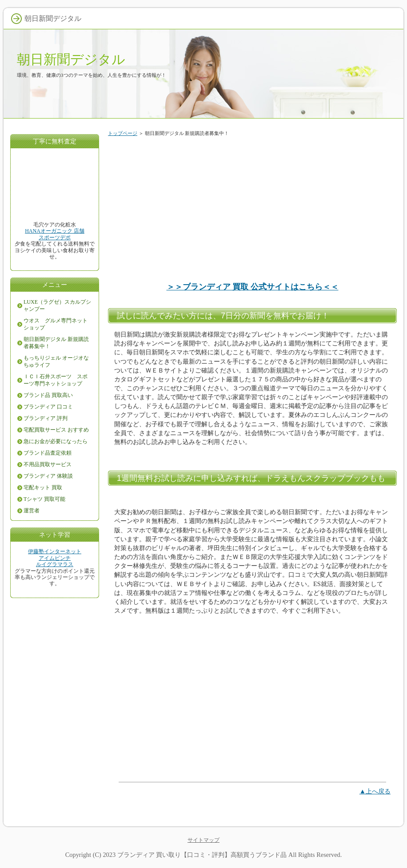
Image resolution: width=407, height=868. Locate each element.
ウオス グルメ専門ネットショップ (56, 324)
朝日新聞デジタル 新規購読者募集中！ (56, 343)
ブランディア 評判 (46, 418)
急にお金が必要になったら (56, 441)
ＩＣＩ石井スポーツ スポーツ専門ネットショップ (56, 380)
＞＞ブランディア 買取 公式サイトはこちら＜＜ (253, 287)
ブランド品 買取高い (48, 395)
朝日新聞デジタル (71, 59)
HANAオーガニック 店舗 (55, 231)
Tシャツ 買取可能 (44, 499)
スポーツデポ (55, 238)
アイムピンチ (55, 558)
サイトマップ (203, 840)
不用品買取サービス (48, 464)
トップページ (123, 133)
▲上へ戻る (375, 791)
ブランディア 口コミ (48, 407)
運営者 (32, 511)
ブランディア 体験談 (48, 476)
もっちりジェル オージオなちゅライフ (56, 361)
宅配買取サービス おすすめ (56, 430)
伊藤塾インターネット (55, 551)
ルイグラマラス (55, 564)
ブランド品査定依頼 (48, 453)
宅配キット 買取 (43, 488)
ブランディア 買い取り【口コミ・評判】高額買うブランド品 (202, 855)
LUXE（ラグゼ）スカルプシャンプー (57, 305)
